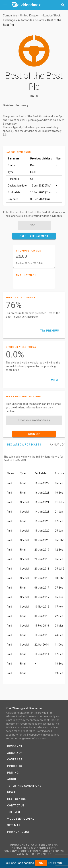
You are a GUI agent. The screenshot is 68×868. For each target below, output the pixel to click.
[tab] (24, 445)
